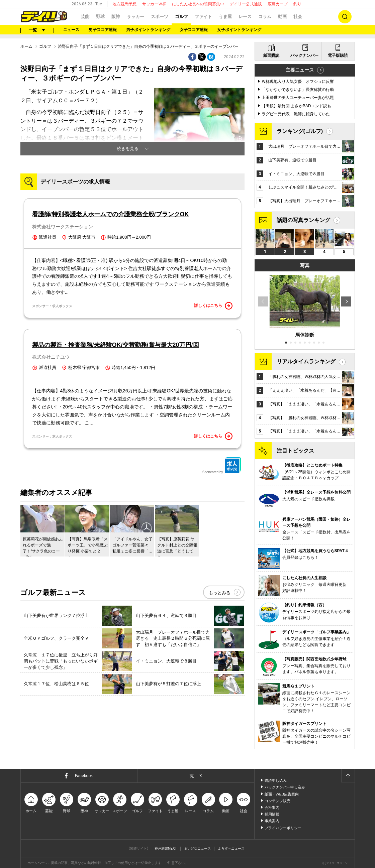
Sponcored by (222, 465)
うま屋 (225, 17)
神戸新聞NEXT (166, 848)
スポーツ (160, 17)
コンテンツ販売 (277, 801)
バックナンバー (304, 55)
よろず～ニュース (231, 848)
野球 (100, 17)
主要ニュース (300, 70)
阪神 (116, 17)
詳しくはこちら (213, 306)
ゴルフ (181, 17)
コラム (265, 17)
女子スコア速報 (194, 30)
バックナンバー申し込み (285, 787)
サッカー (135, 17)
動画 (282, 17)
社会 (298, 17)
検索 (345, 17)
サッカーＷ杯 (154, 4)
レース (245, 17)
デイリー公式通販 (246, 4)
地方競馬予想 (124, 4)
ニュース (71, 30)
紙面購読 (271, 55)
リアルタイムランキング (306, 361)
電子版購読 (338, 55)
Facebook (84, 776)
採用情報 (272, 814)
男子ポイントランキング (148, 30)
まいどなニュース (197, 848)
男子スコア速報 (103, 30)
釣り (297, 4)
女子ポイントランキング (239, 30)
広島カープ (278, 4)
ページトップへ (348, 776)
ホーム (26, 46)
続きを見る (128, 149)
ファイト (203, 17)
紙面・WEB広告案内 (282, 794)
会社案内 (272, 808)
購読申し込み (276, 780)
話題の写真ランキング (303, 220)
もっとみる (220, 593)
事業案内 (272, 821)
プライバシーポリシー (283, 828)
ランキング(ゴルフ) (300, 131)
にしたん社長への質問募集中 (198, 4)
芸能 (85, 17)
